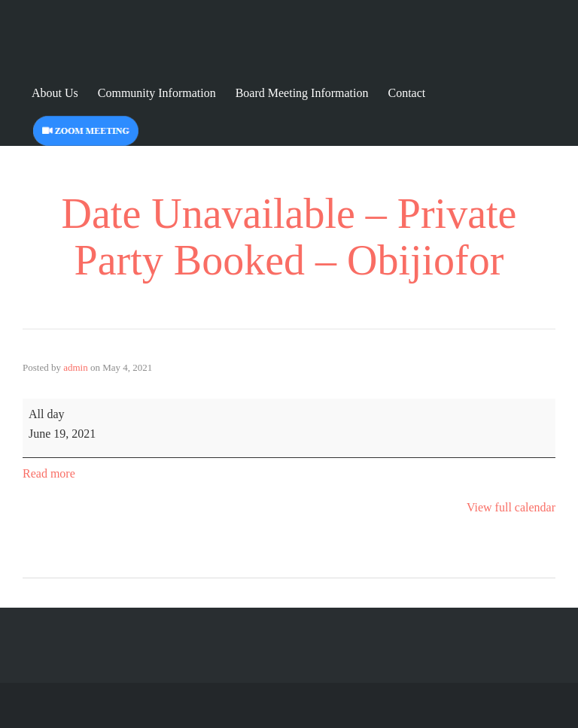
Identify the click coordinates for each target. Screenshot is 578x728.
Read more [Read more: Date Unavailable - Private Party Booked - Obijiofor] (49, 473)
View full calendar (511, 507)
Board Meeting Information (302, 93)
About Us (55, 93)
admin (76, 367)
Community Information (157, 93)
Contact (407, 93)
